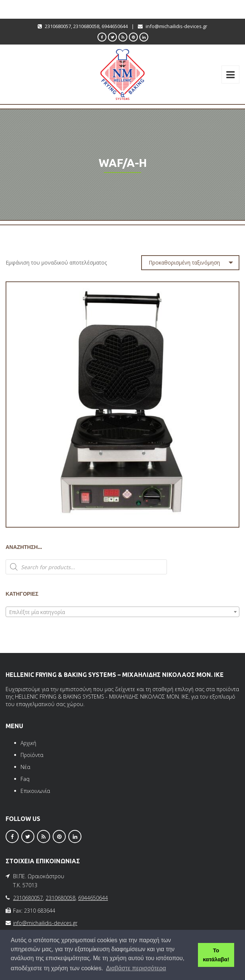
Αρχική (28, 743)
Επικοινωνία (35, 791)
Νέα (25, 767)
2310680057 (58, 26)
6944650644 (115, 26)
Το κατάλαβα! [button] (216, 955)
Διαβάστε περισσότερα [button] (136, 968)
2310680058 (86, 26)
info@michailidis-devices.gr (176, 26)
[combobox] (122, 612)
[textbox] (122, 612)
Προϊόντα (32, 755)
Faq (25, 779)
